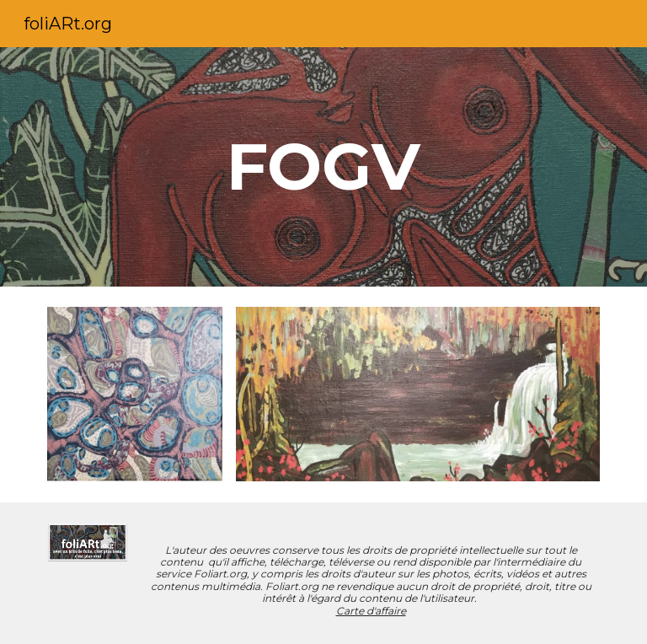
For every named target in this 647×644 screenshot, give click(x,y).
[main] (323, 167)
